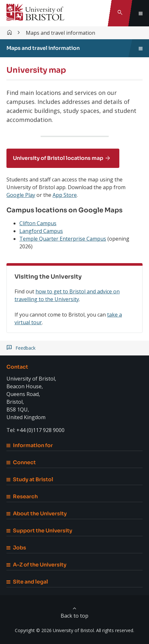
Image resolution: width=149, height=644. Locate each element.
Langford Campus (41, 231)
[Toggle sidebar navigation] (141, 48)
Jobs (16, 548)
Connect (21, 462)
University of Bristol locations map (58, 158)
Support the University (39, 531)
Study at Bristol (30, 479)
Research (22, 497)
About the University (37, 514)
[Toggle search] (120, 13)
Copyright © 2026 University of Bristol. (55, 630)
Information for (30, 445)
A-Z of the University (36, 565)
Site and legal (27, 582)
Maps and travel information (60, 33)
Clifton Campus (38, 223)
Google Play (21, 195)
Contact (17, 367)
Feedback (25, 348)
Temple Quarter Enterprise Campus (63, 239)
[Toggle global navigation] (141, 13)
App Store (65, 195)
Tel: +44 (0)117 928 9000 (35, 430)
